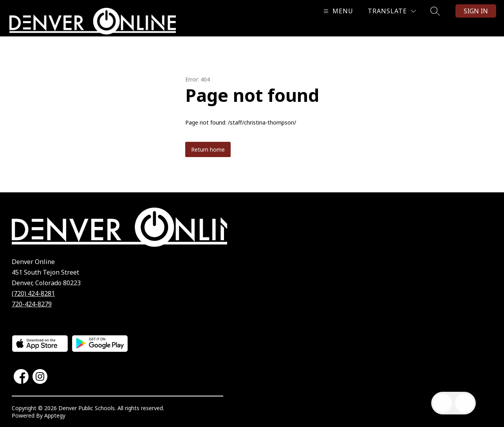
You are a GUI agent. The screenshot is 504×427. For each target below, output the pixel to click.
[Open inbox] (443, 403)
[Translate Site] (392, 11)
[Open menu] (337, 11)
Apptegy (55, 415)
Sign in (476, 11)
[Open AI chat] (464, 403)
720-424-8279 (32, 304)
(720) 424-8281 (33, 293)
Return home (208, 149)
